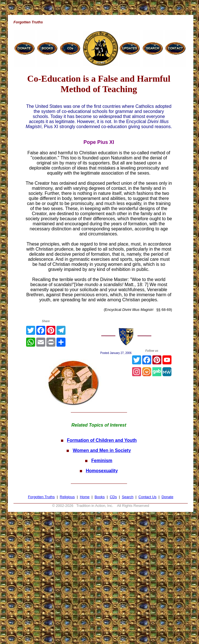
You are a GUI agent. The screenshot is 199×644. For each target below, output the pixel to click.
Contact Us (148, 497)
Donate (168, 497)
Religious (67, 497)
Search (128, 497)
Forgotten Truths (41, 497)
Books (99, 497)
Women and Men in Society (102, 450)
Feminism (102, 461)
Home (85, 497)
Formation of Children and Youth (102, 440)
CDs (113, 497)
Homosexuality (102, 471)
